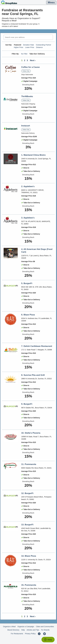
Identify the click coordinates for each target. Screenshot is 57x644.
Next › (33, 60)
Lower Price (30, 47)
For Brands (45, 630)
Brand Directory (13, 630)
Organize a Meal (9, 627)
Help (23, 630)
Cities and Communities (45, 627)
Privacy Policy (30, 634)
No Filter (24, 54)
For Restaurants (17, 634)
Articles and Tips (33, 630)
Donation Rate (29, 45)
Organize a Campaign (26, 627)
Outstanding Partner (43, 45)
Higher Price (19, 47)
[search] (28, 37)
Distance (39, 47)
